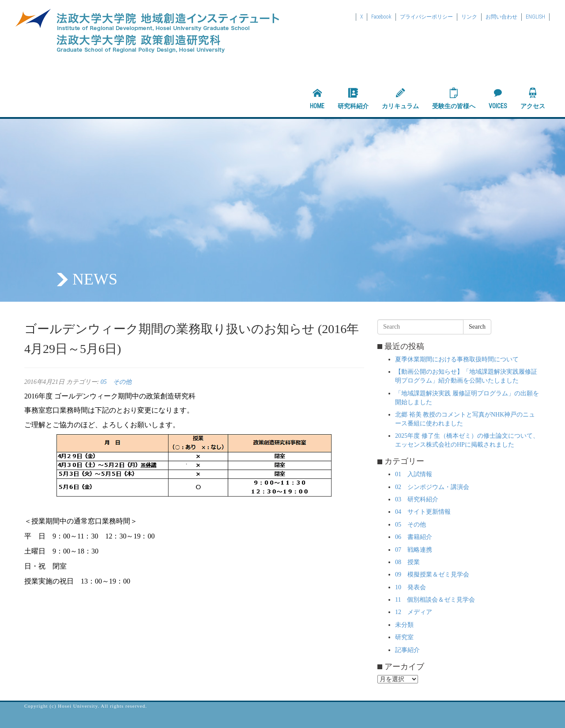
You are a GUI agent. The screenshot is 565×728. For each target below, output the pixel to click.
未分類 (404, 625)
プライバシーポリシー (426, 17)
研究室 (404, 637)
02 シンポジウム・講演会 (432, 487)
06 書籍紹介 (414, 537)
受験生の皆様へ (454, 99)
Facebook (381, 17)
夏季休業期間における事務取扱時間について (457, 359)
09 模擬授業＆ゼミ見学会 (432, 574)
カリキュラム (400, 99)
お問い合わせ (501, 17)
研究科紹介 (353, 99)
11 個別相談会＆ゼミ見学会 (435, 600)
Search (477, 327)
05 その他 (116, 382)
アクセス (533, 99)
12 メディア (414, 612)
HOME (317, 99)
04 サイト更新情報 (423, 512)
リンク (469, 17)
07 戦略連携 (414, 550)
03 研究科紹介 (417, 499)
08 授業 (407, 562)
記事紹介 (407, 650)
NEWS (95, 279)
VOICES (498, 99)
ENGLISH (535, 17)
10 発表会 (411, 587)
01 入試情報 (414, 474)
